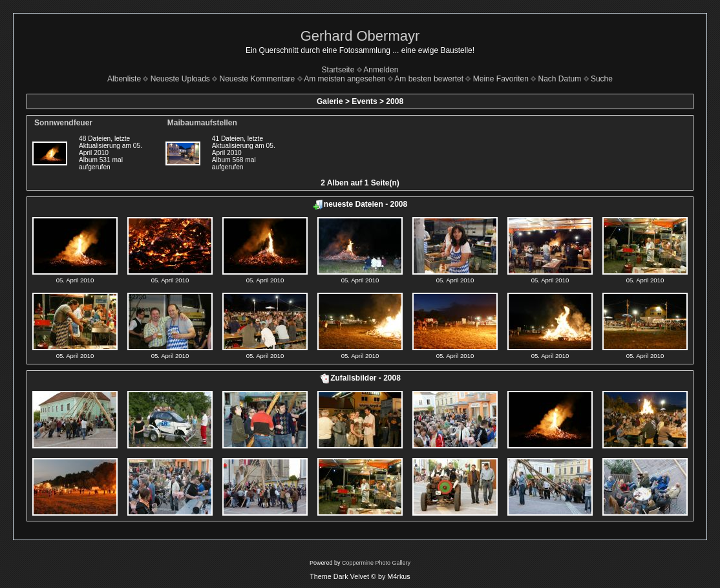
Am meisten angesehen (344, 79)
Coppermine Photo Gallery (376, 563)
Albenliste (124, 79)
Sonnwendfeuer (63, 123)
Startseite (338, 70)
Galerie (330, 101)
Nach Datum (560, 79)
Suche (602, 79)
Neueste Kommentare (258, 79)
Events (364, 101)
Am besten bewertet (429, 79)
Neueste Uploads (180, 79)
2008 (395, 101)
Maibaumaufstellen (202, 123)
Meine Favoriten (501, 79)
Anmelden (381, 70)
